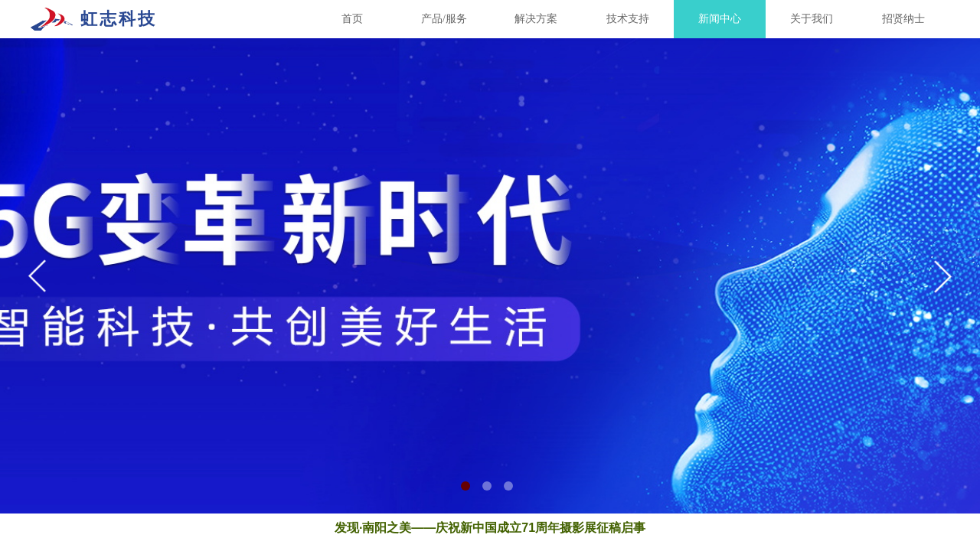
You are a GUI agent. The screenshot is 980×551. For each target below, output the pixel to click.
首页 (352, 19)
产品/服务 (444, 19)
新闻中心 (720, 19)
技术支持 (628, 19)
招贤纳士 (903, 19)
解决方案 (536, 19)
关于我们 (812, 19)
